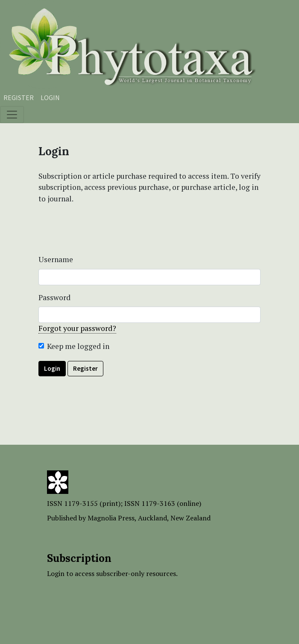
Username (56, 259)
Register (19, 97)
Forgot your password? (77, 328)
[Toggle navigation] (12, 115)
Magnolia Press (111, 518)
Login (50, 97)
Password (54, 297)
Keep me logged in (78, 346)
